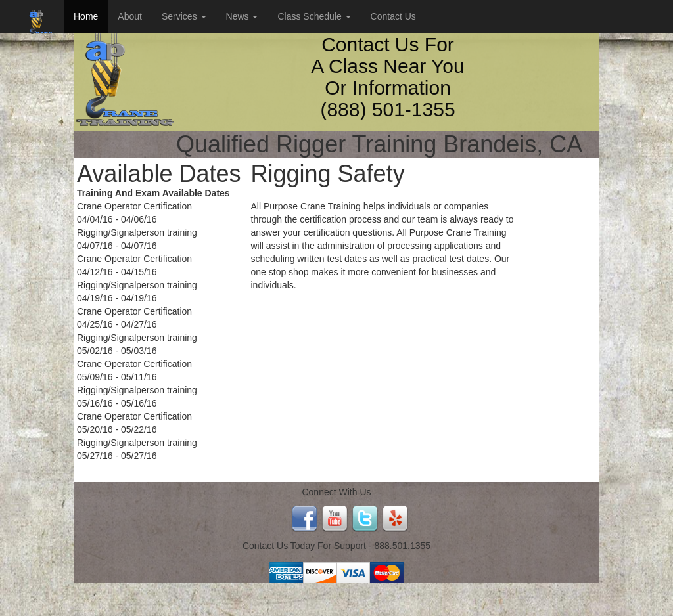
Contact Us (393, 16)
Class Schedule (314, 16)
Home (86, 16)
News (242, 16)
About (130, 16)
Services (184, 16)
